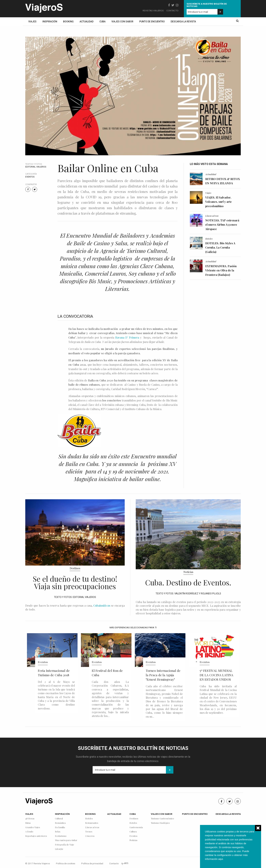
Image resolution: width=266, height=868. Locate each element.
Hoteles (209, 239)
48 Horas (30, 819)
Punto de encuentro (152, 22)
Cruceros (90, 836)
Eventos (30, 177)
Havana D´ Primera (127, 337)
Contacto (172, 11)
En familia (60, 827)
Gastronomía (136, 827)
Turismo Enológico (160, 823)
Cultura (133, 832)
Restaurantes (92, 823)
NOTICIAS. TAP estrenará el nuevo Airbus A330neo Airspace (222, 225)
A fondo (29, 832)
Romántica (60, 823)
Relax (58, 832)
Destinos (75, 568)
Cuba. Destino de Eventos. (188, 582)
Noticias (188, 572)
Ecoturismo (61, 836)
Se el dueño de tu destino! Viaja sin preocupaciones (75, 582)
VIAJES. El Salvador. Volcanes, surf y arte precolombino (218, 202)
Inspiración (50, 22)
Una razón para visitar (66, 840)
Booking (68, 22)
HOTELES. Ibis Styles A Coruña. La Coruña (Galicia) (220, 248)
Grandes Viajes (33, 827)
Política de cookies (66, 863)
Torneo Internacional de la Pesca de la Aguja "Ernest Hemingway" (163, 675)
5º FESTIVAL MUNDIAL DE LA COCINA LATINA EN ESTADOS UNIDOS (216, 675)
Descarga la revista (183, 22)
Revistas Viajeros (153, 11)
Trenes (89, 832)
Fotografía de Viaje (65, 845)
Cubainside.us (102, 605)
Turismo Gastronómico (162, 819)
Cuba (102, 22)
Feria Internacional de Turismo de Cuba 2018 (54, 673)
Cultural (59, 819)
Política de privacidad (92, 863)
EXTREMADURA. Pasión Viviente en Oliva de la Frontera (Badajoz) (221, 270)
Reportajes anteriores (36, 836)
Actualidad (87, 22)
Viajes (32, 22)
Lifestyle (59, 849)
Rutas (28, 823)
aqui (220, 859)
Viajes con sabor (122, 22)
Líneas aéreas (212, 216)
